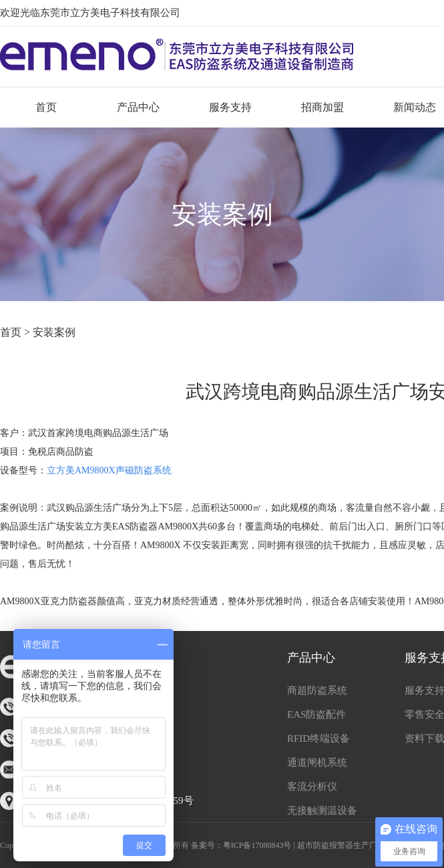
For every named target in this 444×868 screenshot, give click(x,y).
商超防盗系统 (317, 690)
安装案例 (54, 332)
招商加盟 (322, 107)
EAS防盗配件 (316, 714)
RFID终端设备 (318, 738)
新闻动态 (415, 107)
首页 (46, 107)
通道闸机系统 (317, 763)
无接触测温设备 (322, 811)
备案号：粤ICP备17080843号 (241, 845)
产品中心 (138, 107)
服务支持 (230, 107)
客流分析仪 (312, 787)
